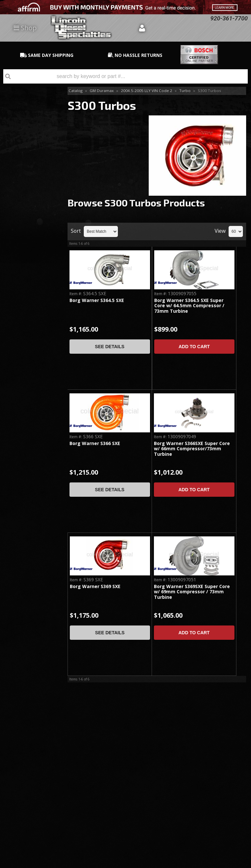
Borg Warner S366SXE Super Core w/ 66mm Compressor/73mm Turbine (192, 449)
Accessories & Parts (31, 119)
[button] (125, 76)
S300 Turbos (24, 169)
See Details (110, 347)
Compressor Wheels (31, 130)
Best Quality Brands (32, 289)
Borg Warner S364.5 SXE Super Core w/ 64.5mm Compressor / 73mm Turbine (189, 306)
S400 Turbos (23, 197)
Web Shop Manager (230, 863)
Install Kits (20, 140)
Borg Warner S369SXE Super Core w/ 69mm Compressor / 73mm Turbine (192, 592)
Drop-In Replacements (25, 105)
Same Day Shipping (29, 259)
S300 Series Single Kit (29, 154)
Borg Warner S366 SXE (95, 444)
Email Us (28, 368)
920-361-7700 (33, 387)
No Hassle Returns (30, 318)
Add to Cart (194, 347)
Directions (35, 779)
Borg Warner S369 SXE (95, 587)
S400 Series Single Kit (29, 183)
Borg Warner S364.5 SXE (97, 301)
